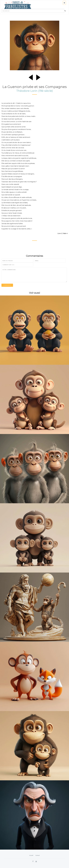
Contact (38, 855)
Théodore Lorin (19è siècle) (35, 91)
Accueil (31, 855)
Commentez (7, 285)
